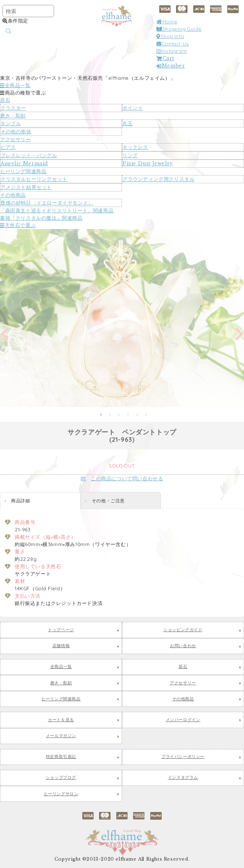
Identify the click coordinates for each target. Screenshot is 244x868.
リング (130, 155)
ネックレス (135, 147)
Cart (165, 58)
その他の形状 (16, 132)
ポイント (133, 108)
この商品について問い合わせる (122, 478)
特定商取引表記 (61, 757)
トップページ (61, 630)
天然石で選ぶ (18, 225)
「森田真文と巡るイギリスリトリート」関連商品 (57, 210)
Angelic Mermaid (24, 163)
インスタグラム (183, 778)
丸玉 (128, 123)
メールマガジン (61, 736)
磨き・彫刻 (13, 116)
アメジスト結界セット (26, 187)
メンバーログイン (183, 720)
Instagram (172, 51)
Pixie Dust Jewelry (148, 163)
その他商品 (13, 195)
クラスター (13, 108)
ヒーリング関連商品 (23, 171)
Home (167, 21)
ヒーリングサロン (61, 794)
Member (171, 66)
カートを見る (61, 720)
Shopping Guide (179, 29)
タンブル (11, 123)
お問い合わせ (183, 646)
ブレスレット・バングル (29, 155)
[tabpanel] (122, 318)
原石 (5, 100)
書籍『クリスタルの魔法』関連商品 (41, 218)
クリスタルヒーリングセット (34, 179)
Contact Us (173, 44)
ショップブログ (61, 778)
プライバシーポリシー (183, 757)
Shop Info (170, 36)
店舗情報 (61, 646)
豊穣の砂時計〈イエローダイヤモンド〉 (47, 203)
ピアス (8, 147)
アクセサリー (16, 139)
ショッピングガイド (183, 630)
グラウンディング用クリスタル (158, 179)
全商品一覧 (15, 85)
